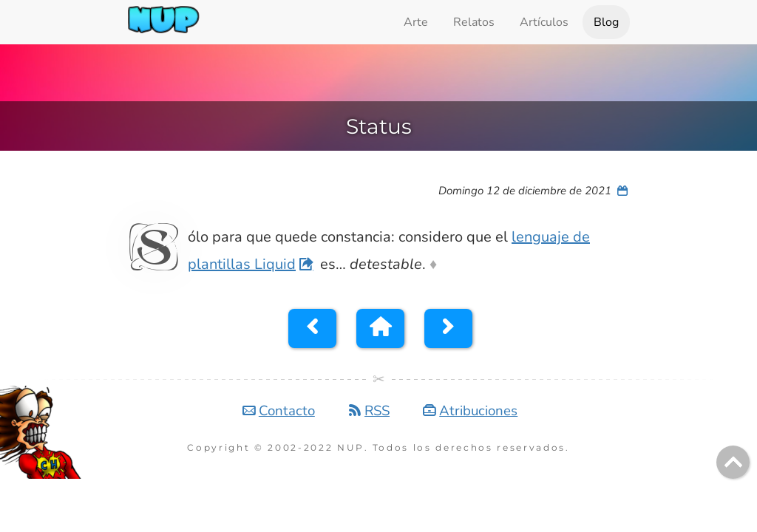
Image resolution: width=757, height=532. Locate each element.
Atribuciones (478, 411)
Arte (416, 22)
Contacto (287, 411)
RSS (377, 411)
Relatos (474, 22)
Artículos (544, 22)
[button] (312, 328)
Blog (606, 22)
